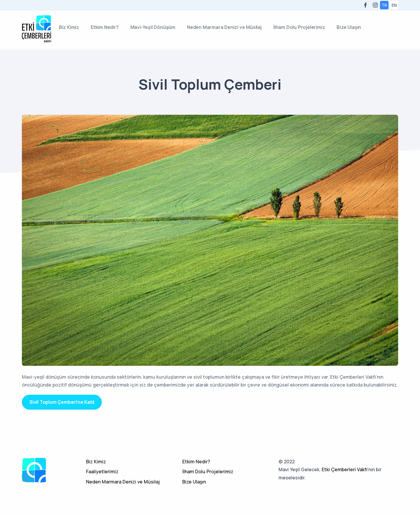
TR (384, 5)
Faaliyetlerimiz (102, 471)
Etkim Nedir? (105, 27)
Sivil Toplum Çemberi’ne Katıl (62, 402)
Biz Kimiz (69, 27)
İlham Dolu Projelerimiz (299, 27)
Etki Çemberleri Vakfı (344, 469)
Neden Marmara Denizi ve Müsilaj (224, 27)
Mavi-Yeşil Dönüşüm (153, 27)
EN (394, 5)
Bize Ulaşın (349, 27)
